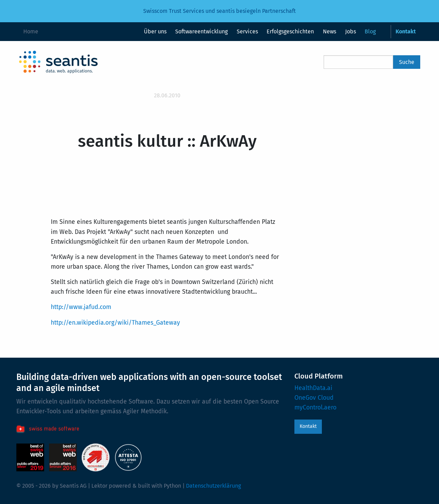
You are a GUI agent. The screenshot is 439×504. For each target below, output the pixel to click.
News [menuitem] (330, 31)
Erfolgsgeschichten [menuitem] (290, 31)
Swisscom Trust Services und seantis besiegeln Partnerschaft (219, 11)
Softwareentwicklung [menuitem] (201, 31)
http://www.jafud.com (81, 307)
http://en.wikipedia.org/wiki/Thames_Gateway (115, 323)
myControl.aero (315, 408)
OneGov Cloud (314, 398)
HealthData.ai (313, 388)
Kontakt (308, 426)
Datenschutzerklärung (213, 486)
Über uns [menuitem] (155, 31)
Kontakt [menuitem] (406, 31)
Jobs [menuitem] (351, 31)
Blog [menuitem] (370, 31)
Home (31, 31)
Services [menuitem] (247, 31)
